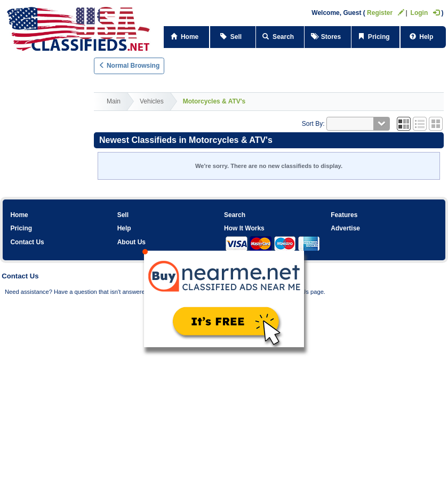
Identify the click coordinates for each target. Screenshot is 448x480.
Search (280, 37)
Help (423, 37)
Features (344, 215)
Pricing (375, 37)
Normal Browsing (129, 66)
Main (114, 101)
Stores (328, 37)
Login (425, 13)
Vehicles (152, 101)
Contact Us (27, 242)
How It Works (244, 228)
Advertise (345, 228)
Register (386, 13)
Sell (233, 37)
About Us (131, 242)
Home (19, 215)
